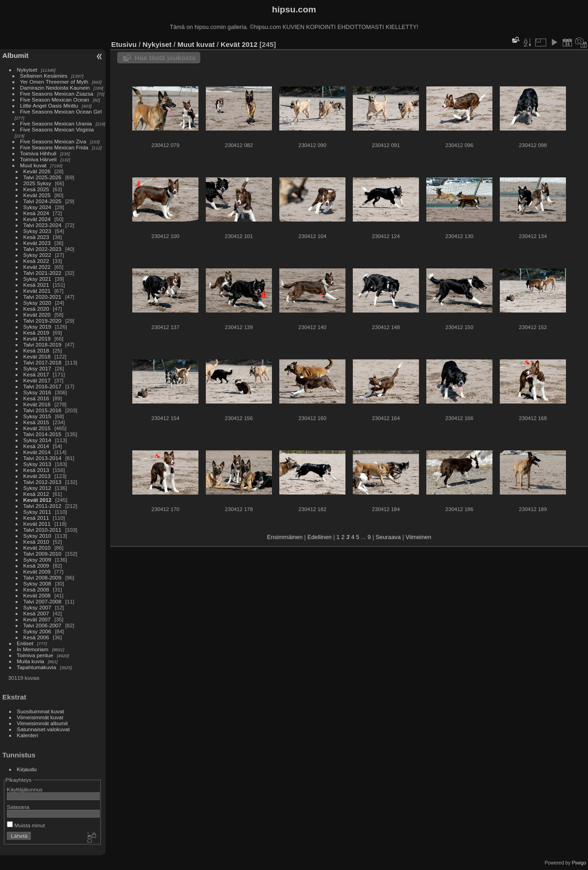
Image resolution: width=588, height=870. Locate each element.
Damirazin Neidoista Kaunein (55, 88)
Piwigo (579, 863)
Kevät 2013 (37, 476)
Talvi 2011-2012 (42, 506)
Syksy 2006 (37, 631)
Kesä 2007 (36, 613)
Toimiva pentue (35, 655)
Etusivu (124, 44)
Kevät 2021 (37, 291)
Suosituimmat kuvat (41, 711)
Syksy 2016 (37, 392)
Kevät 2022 (37, 267)
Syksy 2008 (37, 583)
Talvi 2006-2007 (42, 625)
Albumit (15, 55)
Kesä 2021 (36, 285)
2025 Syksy (37, 183)
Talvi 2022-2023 (42, 249)
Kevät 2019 (37, 338)
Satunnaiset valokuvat (43, 729)
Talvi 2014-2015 (42, 434)
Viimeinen (418, 537)
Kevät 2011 (37, 524)
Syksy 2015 (37, 416)
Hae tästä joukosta (165, 58)
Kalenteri (28, 735)
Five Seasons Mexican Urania (56, 123)
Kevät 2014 (37, 452)
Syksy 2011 (37, 512)
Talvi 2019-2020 (42, 321)
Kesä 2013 (36, 470)
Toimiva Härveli (39, 159)
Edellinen (319, 537)
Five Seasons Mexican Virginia (57, 129)
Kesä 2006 (36, 637)
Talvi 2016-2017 (42, 386)
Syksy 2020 (37, 303)
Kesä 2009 (36, 566)
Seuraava (388, 537)
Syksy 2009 (37, 560)
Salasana (18, 807)
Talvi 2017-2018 (42, 362)
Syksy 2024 (37, 207)
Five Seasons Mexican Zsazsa (57, 94)
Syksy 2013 (37, 464)
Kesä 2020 (36, 309)
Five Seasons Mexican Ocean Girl (61, 111)
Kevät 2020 (37, 315)
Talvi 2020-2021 (42, 297)
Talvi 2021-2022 (42, 273)
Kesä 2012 (36, 494)
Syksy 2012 (37, 488)
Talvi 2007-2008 (42, 601)
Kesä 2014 (36, 446)
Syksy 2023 (37, 231)
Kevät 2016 (37, 404)
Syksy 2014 (37, 440)
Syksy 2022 (37, 255)
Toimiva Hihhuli (38, 153)
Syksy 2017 (37, 368)
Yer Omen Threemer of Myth (54, 82)
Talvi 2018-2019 (42, 344)
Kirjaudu (27, 769)
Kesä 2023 (36, 237)
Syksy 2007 (37, 607)
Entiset (25, 643)
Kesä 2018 (36, 350)
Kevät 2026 (37, 171)
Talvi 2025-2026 (42, 177)
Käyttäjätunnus (25, 789)
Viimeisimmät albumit (42, 723)
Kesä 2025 (36, 189)
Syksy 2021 (37, 279)
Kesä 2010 (36, 542)
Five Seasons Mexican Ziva (53, 141)
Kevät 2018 (37, 356)
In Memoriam (33, 649)
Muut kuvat (34, 165)
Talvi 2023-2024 (42, 225)
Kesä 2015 (36, 422)
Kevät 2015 (37, 428)
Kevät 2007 (37, 619)
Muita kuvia (31, 661)
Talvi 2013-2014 (42, 458)
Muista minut (26, 825)
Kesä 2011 (36, 518)
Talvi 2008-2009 (42, 577)
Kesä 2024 (36, 213)
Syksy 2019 (37, 327)
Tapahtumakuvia (37, 667)
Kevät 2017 (37, 380)
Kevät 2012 (38, 500)
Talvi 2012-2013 (42, 482)
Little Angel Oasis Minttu (49, 105)
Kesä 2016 (36, 398)
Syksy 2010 (37, 536)
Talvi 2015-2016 (42, 410)
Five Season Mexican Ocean (55, 100)
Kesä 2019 (36, 333)
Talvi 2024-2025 (42, 201)
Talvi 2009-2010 (42, 554)
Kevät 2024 (37, 219)
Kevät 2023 (37, 243)
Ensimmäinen (285, 537)
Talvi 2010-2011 (42, 530)
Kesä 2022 (36, 261)
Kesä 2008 (36, 589)
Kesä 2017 (36, 374)
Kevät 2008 (37, 595)
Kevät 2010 (37, 548)
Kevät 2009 (37, 571)
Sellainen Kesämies (44, 76)
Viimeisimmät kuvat (40, 717)
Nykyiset (27, 70)
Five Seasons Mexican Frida (54, 147)
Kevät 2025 (37, 195)
